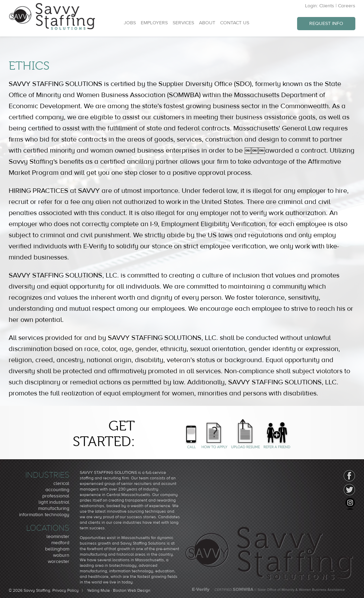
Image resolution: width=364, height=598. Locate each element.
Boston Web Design (132, 590)
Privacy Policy (66, 590)
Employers (154, 23)
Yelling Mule (98, 590)
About (207, 23)
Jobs (130, 23)
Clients (327, 6)
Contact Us (235, 23)
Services (183, 23)
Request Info (326, 24)
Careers (347, 6)
